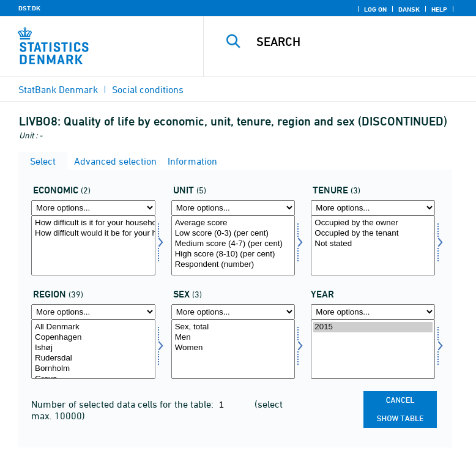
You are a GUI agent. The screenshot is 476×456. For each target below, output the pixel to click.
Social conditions (148, 89)
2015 (373, 327)
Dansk (409, 9)
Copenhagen (93, 338)
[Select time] (373, 349)
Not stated (373, 244)
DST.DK (29, 8)
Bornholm (93, 369)
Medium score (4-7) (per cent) (233, 244)
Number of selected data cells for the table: (124, 404)
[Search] (359, 42)
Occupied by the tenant (373, 234)
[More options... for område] (93, 312)
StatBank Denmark (58, 89)
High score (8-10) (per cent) (233, 254)
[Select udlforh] (373, 245)
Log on (375, 9)
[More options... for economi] (93, 208)
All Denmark (93, 327)
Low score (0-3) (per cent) (233, 234)
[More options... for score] (233, 208)
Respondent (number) (233, 265)
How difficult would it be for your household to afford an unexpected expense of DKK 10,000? (93, 234)
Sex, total (233, 327)
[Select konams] (233, 349)
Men (233, 338)
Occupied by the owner (373, 223)
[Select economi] (93, 245)
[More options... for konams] (233, 312)
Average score (233, 223)
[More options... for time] (373, 312)
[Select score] (233, 245)
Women (233, 348)
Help (439, 9)
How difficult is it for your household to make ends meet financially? (93, 223)
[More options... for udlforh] (373, 208)
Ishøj (93, 348)
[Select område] (93, 349)
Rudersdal (93, 358)
